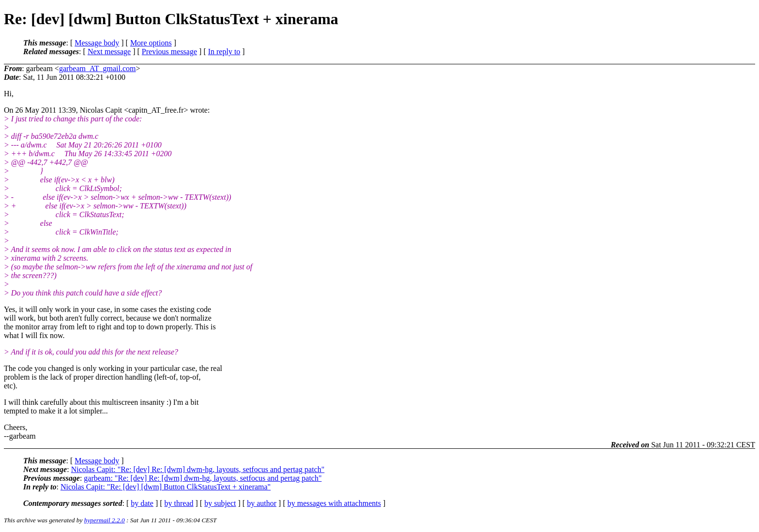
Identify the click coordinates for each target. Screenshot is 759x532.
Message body (97, 43)
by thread (179, 503)
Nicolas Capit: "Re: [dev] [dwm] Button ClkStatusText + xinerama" (166, 487)
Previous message (169, 52)
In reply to (224, 52)
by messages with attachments (334, 503)
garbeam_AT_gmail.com (98, 68)
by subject (220, 503)
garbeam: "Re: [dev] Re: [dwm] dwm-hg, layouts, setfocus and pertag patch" (203, 478)
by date (142, 503)
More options (151, 43)
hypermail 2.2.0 (105, 520)
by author (262, 503)
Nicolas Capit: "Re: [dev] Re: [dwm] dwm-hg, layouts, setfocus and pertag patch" (198, 469)
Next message (109, 52)
